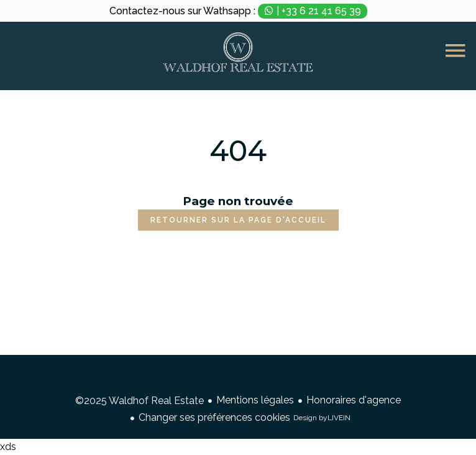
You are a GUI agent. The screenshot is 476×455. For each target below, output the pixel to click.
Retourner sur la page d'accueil (238, 220)
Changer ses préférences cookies (214, 417)
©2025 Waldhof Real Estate (140, 401)
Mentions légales (255, 400)
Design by (322, 418)
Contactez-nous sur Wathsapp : (238, 11)
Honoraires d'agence (354, 400)
